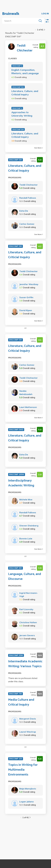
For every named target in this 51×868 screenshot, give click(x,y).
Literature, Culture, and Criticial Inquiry (25, 93)
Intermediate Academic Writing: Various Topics (25, 664)
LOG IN (45, 14)
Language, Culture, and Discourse (25, 577)
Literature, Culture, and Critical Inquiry (25, 168)
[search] (20, 21)
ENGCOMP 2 (17, 108)
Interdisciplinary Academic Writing (21, 483)
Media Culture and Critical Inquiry (21, 702)
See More (39, 148)
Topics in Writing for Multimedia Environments (23, 770)
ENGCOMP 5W (18, 87)
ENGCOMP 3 (17, 66)
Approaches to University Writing (22, 114)
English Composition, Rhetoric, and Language (25, 72)
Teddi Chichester (25, 48)
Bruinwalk (11, 14)
